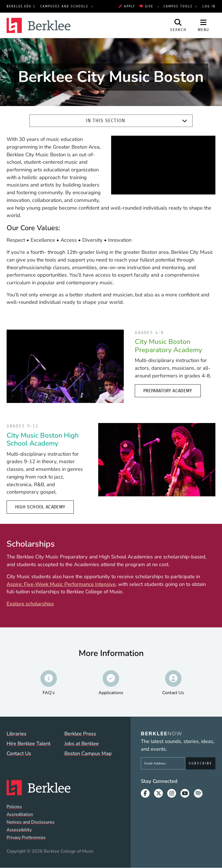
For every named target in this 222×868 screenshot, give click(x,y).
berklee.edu (19, 6)
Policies (14, 807)
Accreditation (20, 814)
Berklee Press (80, 734)
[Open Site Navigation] (204, 25)
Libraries (17, 734)
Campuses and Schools (65, 6)
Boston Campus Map (88, 753)
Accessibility (19, 830)
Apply (127, 6)
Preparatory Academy (168, 391)
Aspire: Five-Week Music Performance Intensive (61, 584)
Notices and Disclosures (31, 822)
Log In (209, 6)
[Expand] (185, 121)
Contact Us (19, 753)
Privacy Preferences (26, 838)
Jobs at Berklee (82, 744)
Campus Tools (179, 6)
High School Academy (40, 507)
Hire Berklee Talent (28, 744)
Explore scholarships (30, 604)
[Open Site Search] (178, 25)
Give (146, 6)
